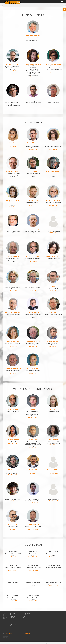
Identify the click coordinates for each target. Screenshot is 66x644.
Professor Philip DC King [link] (33, 227)
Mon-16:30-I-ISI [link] (33, 344)
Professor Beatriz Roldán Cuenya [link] (33, 62)
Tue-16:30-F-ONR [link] (13, 582)
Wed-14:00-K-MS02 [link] (53, 471)
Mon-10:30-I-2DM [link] (13, 371)
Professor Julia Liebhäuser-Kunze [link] (13, 283)
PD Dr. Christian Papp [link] (13, 467)
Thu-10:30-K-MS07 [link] (13, 410)
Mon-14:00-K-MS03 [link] (33, 415)
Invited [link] (48, 5)
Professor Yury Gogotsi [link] (13, 96)
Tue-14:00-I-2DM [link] (33, 176)
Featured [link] (60, 5)
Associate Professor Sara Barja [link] (53, 140)
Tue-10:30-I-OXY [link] (13, 344)
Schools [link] (4, 614)
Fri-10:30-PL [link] (33, 101)
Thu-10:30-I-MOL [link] (53, 313)
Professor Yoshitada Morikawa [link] (13, 310)
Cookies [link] (25, 632)
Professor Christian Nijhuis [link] (13, 62)
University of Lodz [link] (10, 629)
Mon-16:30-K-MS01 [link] (53, 410)
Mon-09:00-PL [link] (33, 39)
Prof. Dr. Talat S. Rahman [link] (53, 467)
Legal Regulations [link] (27, 629)
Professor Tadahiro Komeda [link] (53, 227)
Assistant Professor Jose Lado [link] (53, 254)
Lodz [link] (4, 612)
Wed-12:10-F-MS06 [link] (33, 568)
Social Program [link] (26, 612)
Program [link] (45, 2)
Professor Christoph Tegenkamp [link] (13, 366)
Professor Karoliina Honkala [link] (53, 198)
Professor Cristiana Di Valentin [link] (53, 62)
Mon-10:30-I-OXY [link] (53, 344)
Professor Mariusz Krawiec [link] (33, 254)
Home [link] (34, 2)
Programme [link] (13, 611)
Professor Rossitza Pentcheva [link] (13, 339)
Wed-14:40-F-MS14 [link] (53, 566)
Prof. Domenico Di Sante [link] (13, 407)
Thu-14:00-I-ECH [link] (53, 147)
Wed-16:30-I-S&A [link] (13, 232)
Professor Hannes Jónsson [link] (13, 227)
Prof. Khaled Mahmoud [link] (33, 437)
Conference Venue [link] (26, 611)
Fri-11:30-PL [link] (53, 101)
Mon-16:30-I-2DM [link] (33, 232)
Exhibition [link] (57, 2)
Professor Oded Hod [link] (33, 198)
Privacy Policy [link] (27, 631)
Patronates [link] (5, 616)
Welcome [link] (4, 611)
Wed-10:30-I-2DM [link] (53, 257)
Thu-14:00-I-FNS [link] (33, 316)
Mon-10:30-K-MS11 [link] (13, 527)
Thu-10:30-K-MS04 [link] (33, 445)
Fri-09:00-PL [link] (13, 104)
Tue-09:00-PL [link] (13, 68)
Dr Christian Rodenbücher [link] (53, 339)
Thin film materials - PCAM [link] (15, 625)
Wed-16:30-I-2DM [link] (13, 176)
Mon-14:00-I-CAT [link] (53, 203)
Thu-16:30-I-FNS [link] (13, 260)
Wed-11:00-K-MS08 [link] (33, 527)
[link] (64, 9)
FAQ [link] (62, 2)
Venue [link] (51, 2)
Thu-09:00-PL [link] (53, 70)
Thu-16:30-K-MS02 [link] (53, 498)
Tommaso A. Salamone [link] (13, 495)
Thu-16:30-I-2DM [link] (33, 259)
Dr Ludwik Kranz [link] (33, 96)
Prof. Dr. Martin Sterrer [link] (53, 495)
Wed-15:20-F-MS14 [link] (33, 585)
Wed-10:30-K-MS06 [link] (33, 500)
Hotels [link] (24, 614)
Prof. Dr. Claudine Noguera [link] (53, 437)
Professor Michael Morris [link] (33, 310)
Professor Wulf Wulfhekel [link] (33, 366)
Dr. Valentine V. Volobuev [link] (33, 522)
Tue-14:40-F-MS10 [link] (13, 554)
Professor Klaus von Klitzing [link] (33, 33)
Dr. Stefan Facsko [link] (33, 407)
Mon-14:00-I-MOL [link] (53, 176)
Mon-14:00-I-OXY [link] (53, 288)
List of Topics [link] (13, 615)
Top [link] (39, 5)
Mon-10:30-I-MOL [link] (33, 371)
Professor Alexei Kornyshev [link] (13, 254)
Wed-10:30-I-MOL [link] (33, 147)
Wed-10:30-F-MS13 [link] (53, 554)
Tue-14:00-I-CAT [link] (13, 313)
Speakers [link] (4, 613)
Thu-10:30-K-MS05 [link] (33, 471)
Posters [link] (12, 612)
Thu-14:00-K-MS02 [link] (13, 472)
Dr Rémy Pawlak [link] (53, 310)
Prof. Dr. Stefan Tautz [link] (13, 522)
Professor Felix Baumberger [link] (13, 169)
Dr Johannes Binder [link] (33, 169)
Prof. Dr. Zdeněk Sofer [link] (33, 495)
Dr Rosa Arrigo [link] (13, 140)
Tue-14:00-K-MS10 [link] (13, 498)
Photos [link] (39, 2)
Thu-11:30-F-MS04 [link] (33, 598)
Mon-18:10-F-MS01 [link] (33, 554)
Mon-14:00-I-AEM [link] (13, 204)
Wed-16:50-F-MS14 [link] (13, 598)
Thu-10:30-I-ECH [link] (13, 288)
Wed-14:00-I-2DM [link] (33, 203)
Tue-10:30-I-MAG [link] (33, 288)
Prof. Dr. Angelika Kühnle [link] (13, 437)
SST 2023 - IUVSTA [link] (14, 625)
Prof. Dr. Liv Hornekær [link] (53, 407)
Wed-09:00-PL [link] (33, 74)
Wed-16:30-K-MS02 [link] (53, 442)
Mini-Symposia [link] (5, 615)
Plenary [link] (43, 5)
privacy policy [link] (43, 643)
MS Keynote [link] (54, 5)
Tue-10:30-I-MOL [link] (53, 230)
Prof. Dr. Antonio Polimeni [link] (33, 467)
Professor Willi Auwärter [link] (33, 140)
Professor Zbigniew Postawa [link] (33, 339)
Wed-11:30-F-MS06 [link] (13, 568)
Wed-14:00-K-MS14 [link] (13, 441)
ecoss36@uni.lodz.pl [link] (10, 631)
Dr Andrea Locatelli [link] (33, 283)
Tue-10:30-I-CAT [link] (13, 144)
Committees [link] (13, 614)
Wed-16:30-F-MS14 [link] (53, 583)
